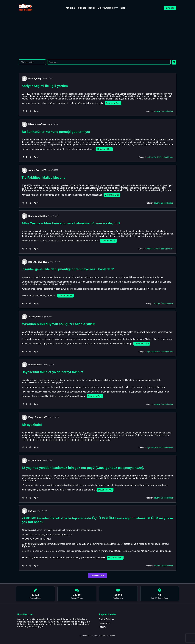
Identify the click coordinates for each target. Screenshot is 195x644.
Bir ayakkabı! (32, 425)
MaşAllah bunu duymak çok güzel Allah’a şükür (58, 324)
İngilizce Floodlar (86, 8)
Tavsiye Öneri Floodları (164, 111)
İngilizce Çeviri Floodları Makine (160, 157)
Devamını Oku (113, 103)
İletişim (102, 627)
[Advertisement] (98, 36)
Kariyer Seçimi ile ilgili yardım (45, 86)
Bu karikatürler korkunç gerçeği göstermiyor (56, 132)
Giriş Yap (170, 8)
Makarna (70, 8)
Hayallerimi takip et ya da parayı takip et (53, 372)
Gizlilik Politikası (107, 619)
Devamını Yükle (97, 576)
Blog (124, 8)
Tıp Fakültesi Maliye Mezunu (44, 178)
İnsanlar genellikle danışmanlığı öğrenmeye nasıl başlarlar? (68, 269)
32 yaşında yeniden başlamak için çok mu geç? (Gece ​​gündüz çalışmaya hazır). (83, 468)
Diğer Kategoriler (108, 8)
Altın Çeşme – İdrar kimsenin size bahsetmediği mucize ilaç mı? (71, 223)
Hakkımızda (105, 623)
